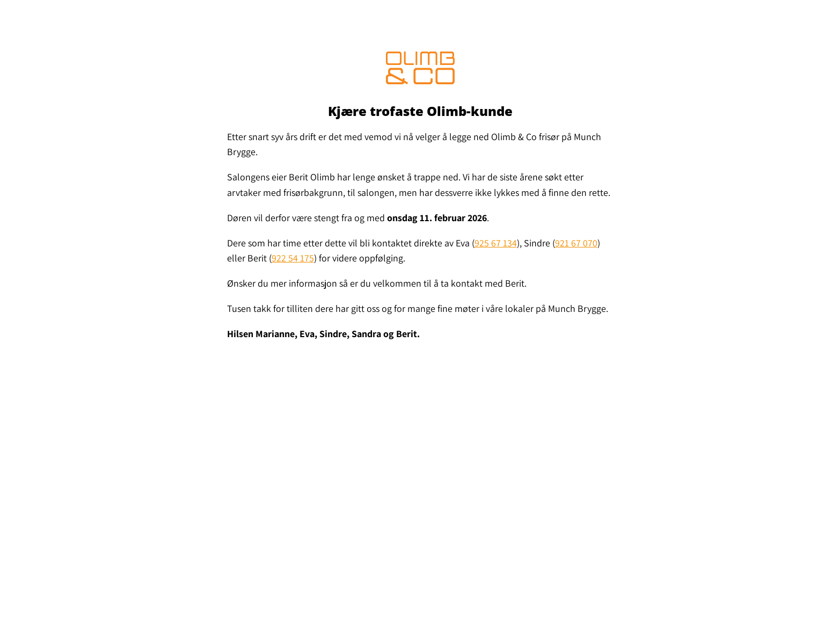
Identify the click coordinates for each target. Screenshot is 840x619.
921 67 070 (576, 243)
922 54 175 (293, 258)
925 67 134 (496, 243)
